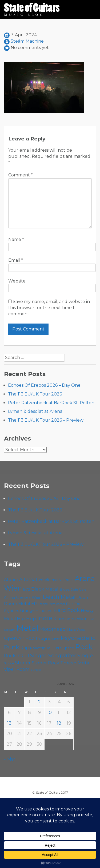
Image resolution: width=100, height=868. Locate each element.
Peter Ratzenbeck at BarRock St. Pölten (51, 403)
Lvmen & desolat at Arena (35, 411)
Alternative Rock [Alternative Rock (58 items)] (59, 580)
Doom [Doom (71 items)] (83, 597)
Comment (21, 175)
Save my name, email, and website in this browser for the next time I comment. (49, 308)
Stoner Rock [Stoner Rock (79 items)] (45, 663)
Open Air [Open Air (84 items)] (14, 638)
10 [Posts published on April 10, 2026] (49, 712)
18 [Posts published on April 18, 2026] (59, 723)
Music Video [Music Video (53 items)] (76, 630)
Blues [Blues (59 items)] (65, 589)
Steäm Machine (27, 41)
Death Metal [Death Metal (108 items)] (59, 597)
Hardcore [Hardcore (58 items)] (44, 611)
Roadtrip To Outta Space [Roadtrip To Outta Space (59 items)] (52, 648)
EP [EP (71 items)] (34, 603)
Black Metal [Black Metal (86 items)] (45, 589)
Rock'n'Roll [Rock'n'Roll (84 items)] (17, 655)
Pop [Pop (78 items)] (30, 638)
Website (17, 281)
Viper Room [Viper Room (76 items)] (17, 669)
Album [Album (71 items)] (11, 580)
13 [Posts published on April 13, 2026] (9, 723)
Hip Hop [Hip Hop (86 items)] (26, 618)
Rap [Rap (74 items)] (25, 648)
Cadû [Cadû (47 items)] (74, 590)
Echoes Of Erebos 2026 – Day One (44, 385)
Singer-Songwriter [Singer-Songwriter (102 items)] (53, 655)
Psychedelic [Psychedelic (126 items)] (78, 638)
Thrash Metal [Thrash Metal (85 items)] (75, 663)
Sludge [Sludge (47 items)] (9, 663)
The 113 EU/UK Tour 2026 (35, 394)
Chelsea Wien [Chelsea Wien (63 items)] (29, 597)
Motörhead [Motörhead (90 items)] (53, 629)
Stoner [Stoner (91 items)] (23, 663)
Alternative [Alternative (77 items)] (31, 579)
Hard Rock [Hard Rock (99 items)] (67, 610)
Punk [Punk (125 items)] (12, 647)
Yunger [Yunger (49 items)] (36, 670)
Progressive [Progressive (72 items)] (48, 638)
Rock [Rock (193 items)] (84, 647)
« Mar (10, 759)
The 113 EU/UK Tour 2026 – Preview (46, 420)
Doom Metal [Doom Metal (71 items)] (17, 603)
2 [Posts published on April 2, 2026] (39, 702)
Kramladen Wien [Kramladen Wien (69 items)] (70, 619)
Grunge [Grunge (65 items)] (27, 611)
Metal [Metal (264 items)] (27, 628)
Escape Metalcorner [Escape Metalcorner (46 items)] (51, 604)
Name (16, 239)
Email (16, 260)
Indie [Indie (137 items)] (45, 618)
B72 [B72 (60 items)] (27, 589)
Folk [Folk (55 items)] (70, 604)
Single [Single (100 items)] (85, 655)
